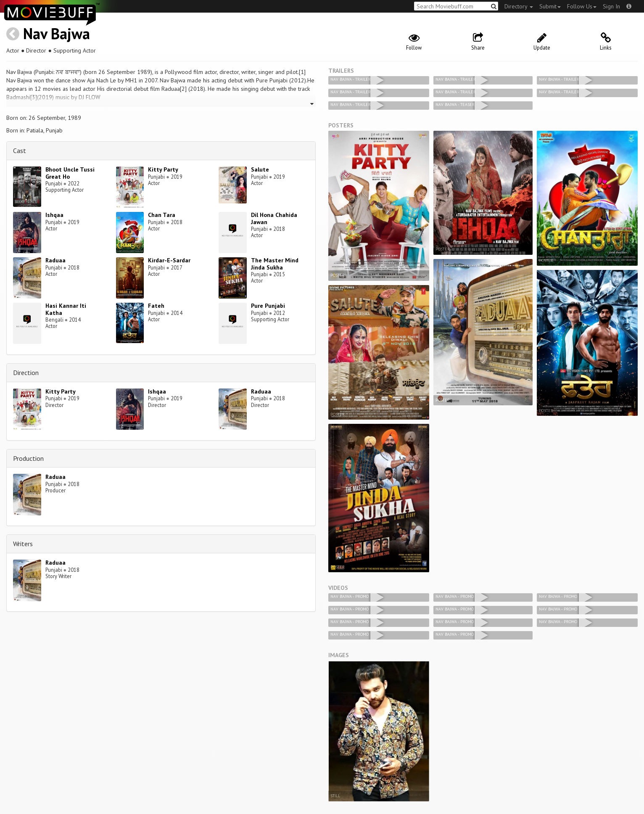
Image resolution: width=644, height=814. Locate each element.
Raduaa (55, 260)
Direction (26, 373)
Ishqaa (54, 215)
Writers (23, 544)
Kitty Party (163, 169)
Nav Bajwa (57, 33)
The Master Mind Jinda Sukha (275, 264)
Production (28, 458)
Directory (519, 6)
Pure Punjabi (268, 306)
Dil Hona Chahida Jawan (274, 218)
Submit (550, 6)
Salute (260, 169)
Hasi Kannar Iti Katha (66, 309)
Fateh (156, 306)
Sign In (611, 6)
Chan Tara (162, 215)
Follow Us (582, 6)
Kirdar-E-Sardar (169, 260)
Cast (20, 151)
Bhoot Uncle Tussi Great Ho (70, 173)
